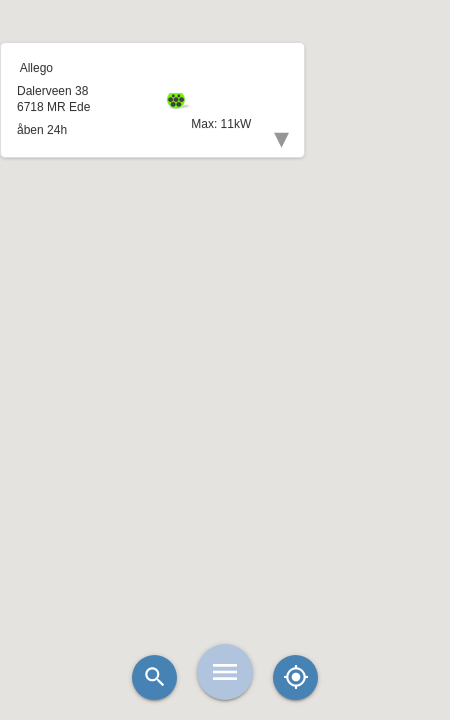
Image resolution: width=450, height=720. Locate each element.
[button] (225, 310)
